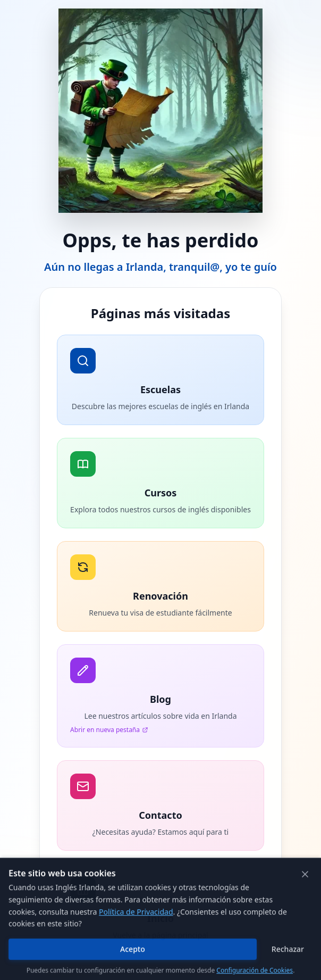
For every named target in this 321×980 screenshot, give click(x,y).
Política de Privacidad (136, 948)
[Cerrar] (305, 910)
